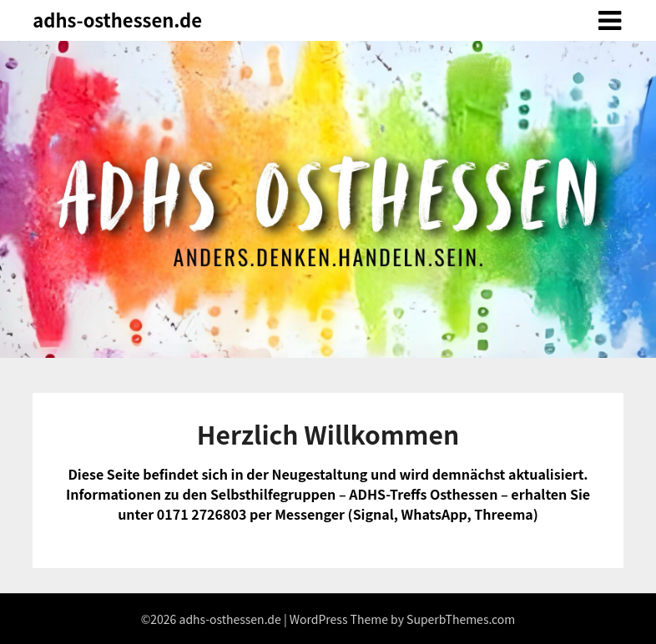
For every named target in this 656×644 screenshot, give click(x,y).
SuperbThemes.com (461, 619)
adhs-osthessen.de (117, 19)
